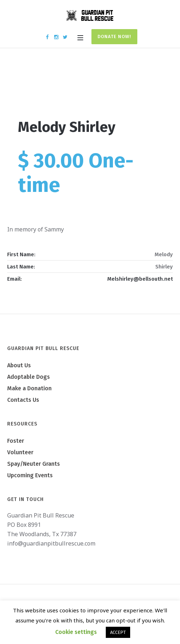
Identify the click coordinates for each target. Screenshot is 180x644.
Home (66, 87)
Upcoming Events (30, 475)
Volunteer (20, 452)
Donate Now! (114, 36)
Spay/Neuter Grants (34, 464)
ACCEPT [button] (118, 632)
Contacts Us (23, 400)
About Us (19, 365)
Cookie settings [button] (76, 632)
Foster (16, 441)
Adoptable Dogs (29, 377)
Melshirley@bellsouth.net (140, 279)
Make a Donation (29, 388)
